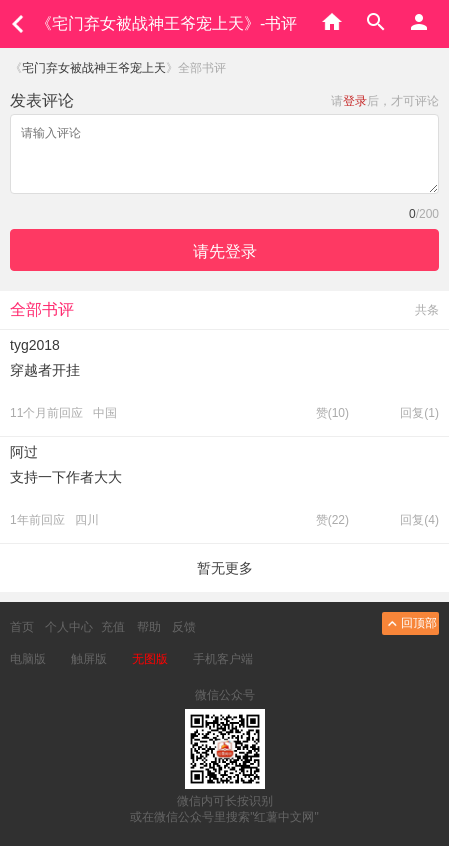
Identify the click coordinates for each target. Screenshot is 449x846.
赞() (332, 413)
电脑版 (28, 659)
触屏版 (89, 659)
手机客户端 (223, 659)
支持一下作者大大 (66, 477)
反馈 (184, 627)
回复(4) (419, 520)
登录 (355, 101)
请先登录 (225, 251)
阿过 (24, 452)
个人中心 (69, 627)
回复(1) (419, 413)
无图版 (150, 659)
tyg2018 (35, 345)
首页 (22, 627)
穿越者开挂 (45, 370)
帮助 (149, 627)
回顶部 (410, 623)
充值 (113, 627)
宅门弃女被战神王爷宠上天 (94, 68)
